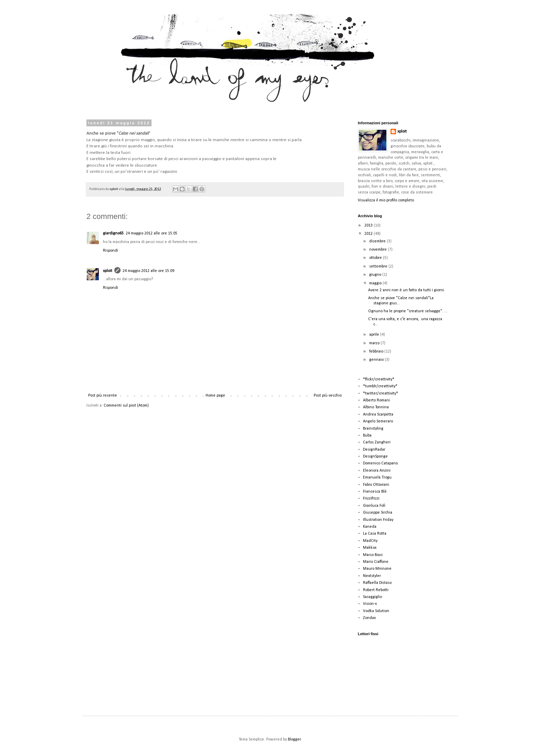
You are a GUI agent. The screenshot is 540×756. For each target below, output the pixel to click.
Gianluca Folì (374, 506)
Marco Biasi (373, 555)
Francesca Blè (375, 492)
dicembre (378, 241)
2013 (369, 225)
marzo (375, 343)
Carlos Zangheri (377, 442)
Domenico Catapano (380, 463)
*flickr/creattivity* (379, 379)
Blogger (294, 739)
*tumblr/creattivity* (380, 386)
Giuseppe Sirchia (378, 513)
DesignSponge (375, 456)
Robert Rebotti (376, 590)
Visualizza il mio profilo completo (386, 200)
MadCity (370, 541)
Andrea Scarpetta (378, 414)
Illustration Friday (378, 520)
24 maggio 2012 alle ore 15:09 (148, 271)
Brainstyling (373, 429)
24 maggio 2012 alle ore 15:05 (152, 233)
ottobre (376, 258)
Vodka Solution (376, 611)
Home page (215, 396)
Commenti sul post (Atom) (126, 406)
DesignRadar (374, 450)
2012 (369, 234)
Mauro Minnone (377, 569)
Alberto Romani (376, 400)
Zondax (369, 618)
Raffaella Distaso (377, 583)
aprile (375, 335)
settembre (379, 266)
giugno (376, 275)
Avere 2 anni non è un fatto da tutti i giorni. (407, 290)
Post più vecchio (328, 396)
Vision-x (370, 604)
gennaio (377, 360)
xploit (114, 189)
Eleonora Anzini (377, 471)
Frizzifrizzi (371, 498)
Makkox (370, 548)
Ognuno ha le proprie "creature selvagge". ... (408, 311)
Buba (367, 435)
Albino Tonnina (376, 407)
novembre (378, 250)
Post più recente (103, 396)
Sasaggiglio (372, 597)
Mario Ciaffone (376, 562)
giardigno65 (113, 233)
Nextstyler (372, 576)
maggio (376, 283)
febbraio (377, 351)
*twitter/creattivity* (381, 393)
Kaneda (370, 527)
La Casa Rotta (375, 534)
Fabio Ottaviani (376, 485)
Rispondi (111, 251)
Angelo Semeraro (378, 421)
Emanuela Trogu (377, 477)
